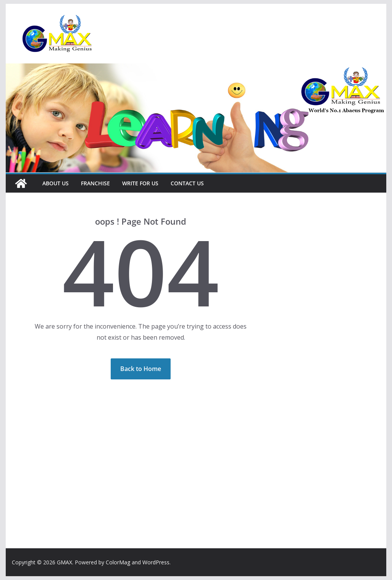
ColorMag (118, 562)
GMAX (65, 562)
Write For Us (140, 183)
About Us (56, 183)
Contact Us (187, 183)
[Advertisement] (196, 478)
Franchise (95, 183)
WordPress (156, 562)
